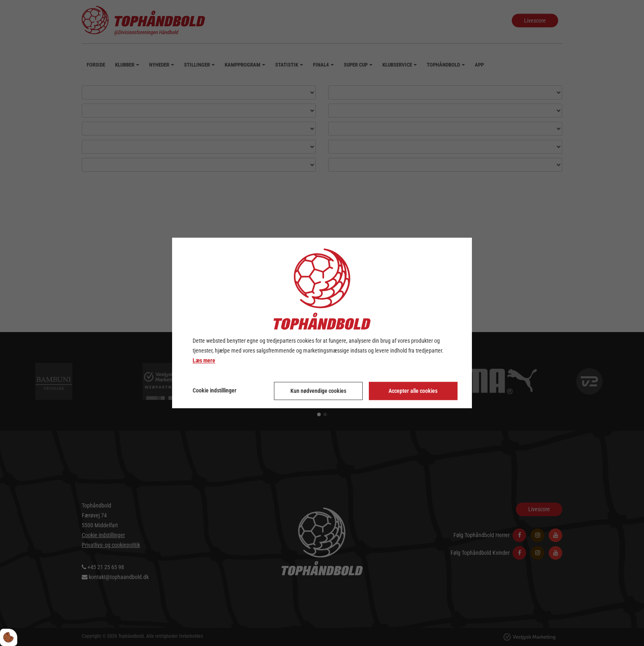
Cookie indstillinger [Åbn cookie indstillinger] (215, 391)
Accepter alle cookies (413, 391)
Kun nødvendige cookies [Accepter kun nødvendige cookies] (318, 391)
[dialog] (322, 323)
